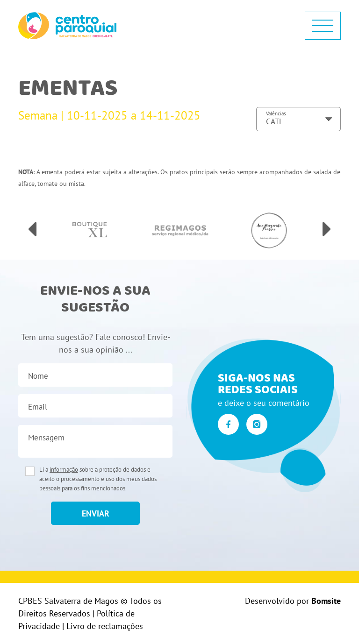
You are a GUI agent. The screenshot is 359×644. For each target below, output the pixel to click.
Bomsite (326, 601)
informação (64, 470)
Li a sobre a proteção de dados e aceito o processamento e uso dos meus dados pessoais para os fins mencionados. (98, 479)
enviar (96, 513)
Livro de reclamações (105, 626)
